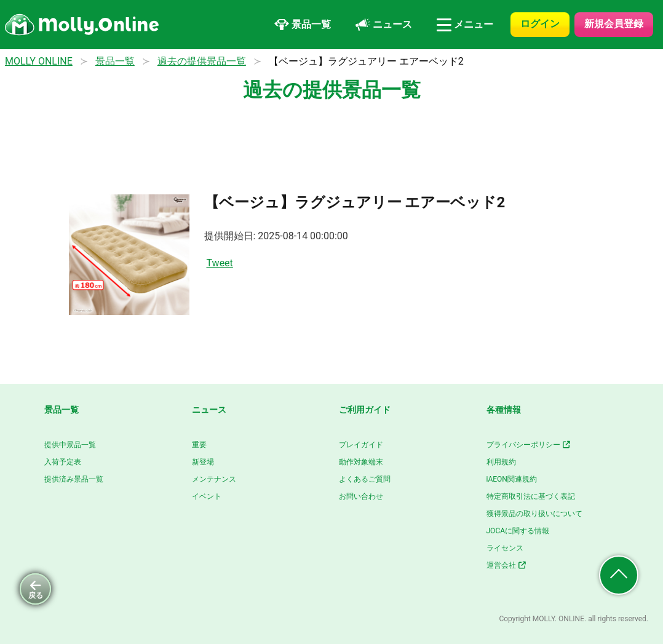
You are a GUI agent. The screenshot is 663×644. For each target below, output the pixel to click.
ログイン (540, 24)
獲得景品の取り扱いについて (534, 514)
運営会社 (507, 565)
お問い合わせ (361, 496)
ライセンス (505, 548)
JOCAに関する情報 (518, 531)
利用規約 (501, 462)
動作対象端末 (361, 462)
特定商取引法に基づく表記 (531, 496)
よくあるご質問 (365, 479)
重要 (199, 445)
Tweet (220, 263)
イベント (207, 496)
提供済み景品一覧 (74, 479)
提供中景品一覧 (70, 445)
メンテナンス (214, 479)
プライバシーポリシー (529, 445)
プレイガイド (361, 445)
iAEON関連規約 (512, 479)
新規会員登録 (614, 24)
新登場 (203, 462)
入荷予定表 (63, 462)
